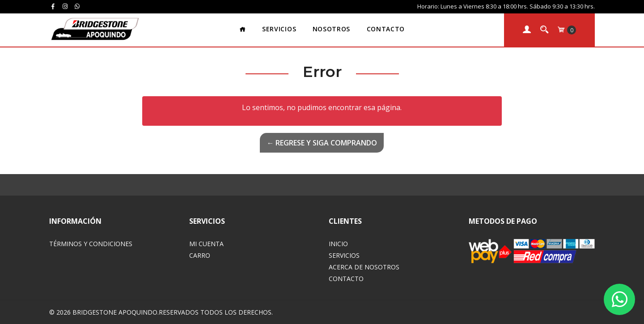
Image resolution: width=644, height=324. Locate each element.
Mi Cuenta (206, 244)
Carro (200, 255)
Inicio (338, 244)
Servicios (279, 29)
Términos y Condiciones (91, 244)
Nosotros (331, 29)
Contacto (386, 29)
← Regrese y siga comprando (322, 143)
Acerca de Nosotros (364, 267)
